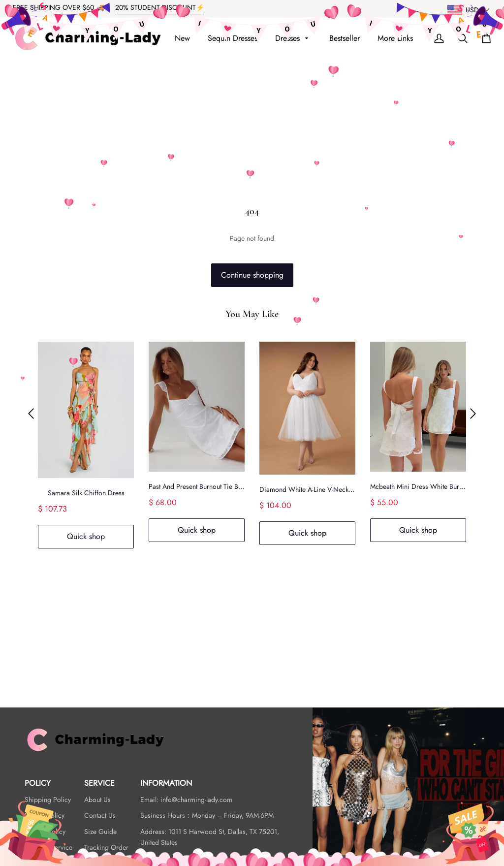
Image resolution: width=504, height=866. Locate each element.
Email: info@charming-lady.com (186, 800)
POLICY (38, 783)
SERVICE (99, 783)
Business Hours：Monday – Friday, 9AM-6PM (207, 815)
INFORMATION (166, 783)
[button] (31, 414)
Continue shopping (252, 275)
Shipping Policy (48, 800)
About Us (97, 800)
